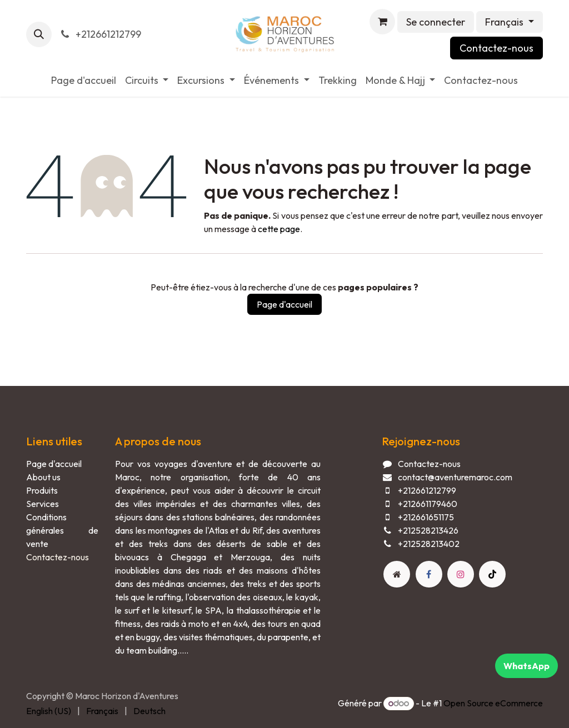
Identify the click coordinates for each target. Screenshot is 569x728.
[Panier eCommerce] (382, 22)
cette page (279, 229)
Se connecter (436, 22)
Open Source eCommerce (493, 703)
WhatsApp (526, 666)
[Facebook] (429, 574)
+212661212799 (100, 34)
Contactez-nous (496, 48)
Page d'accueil (284, 304)
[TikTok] (492, 574)
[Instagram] (461, 574)
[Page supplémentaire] (397, 574)
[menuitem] (84, 80)
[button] (39, 34)
